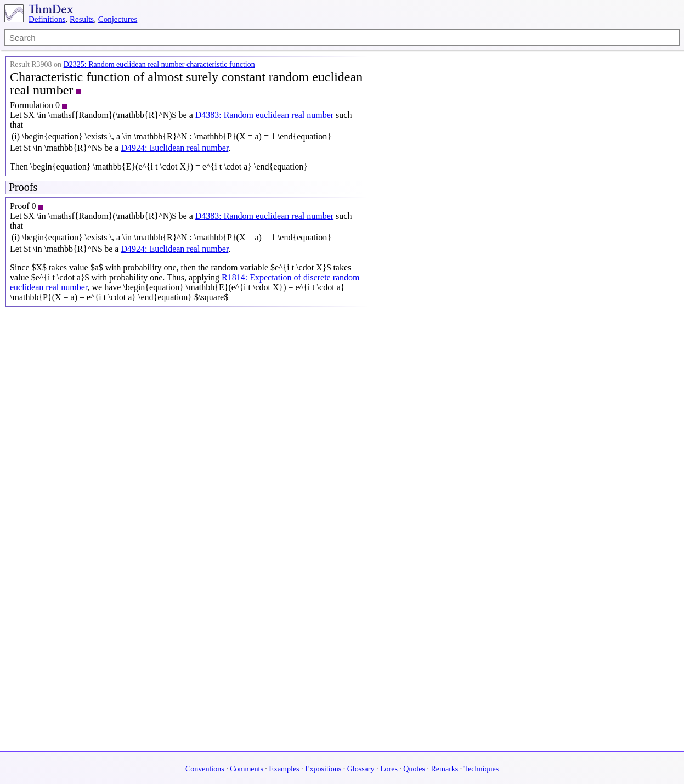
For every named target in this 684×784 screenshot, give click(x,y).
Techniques (482, 769)
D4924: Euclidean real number (174, 148)
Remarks (445, 769)
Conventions (205, 769)
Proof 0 (23, 206)
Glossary (361, 769)
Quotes (414, 769)
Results (82, 19)
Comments (247, 769)
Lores (389, 769)
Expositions (323, 769)
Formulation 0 (35, 105)
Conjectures (118, 19)
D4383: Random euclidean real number (264, 115)
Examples (284, 769)
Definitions (47, 19)
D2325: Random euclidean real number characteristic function (159, 64)
